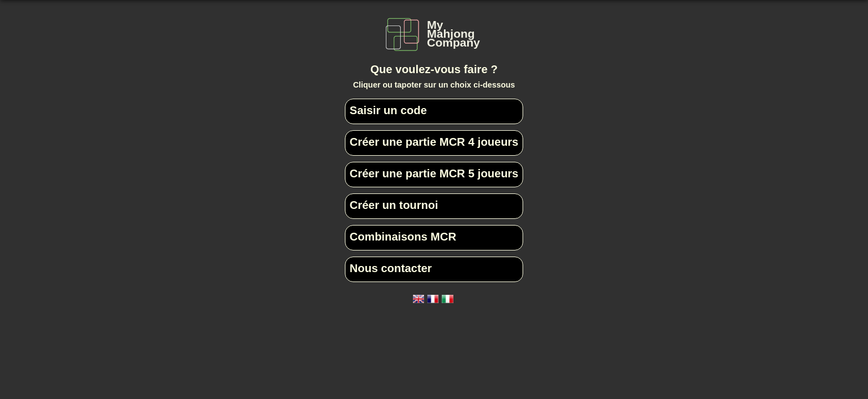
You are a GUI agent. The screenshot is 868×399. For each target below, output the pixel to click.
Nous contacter (391, 268)
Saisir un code (388, 110)
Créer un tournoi (394, 205)
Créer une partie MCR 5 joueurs (434, 173)
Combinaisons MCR (403, 237)
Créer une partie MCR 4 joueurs (434, 142)
